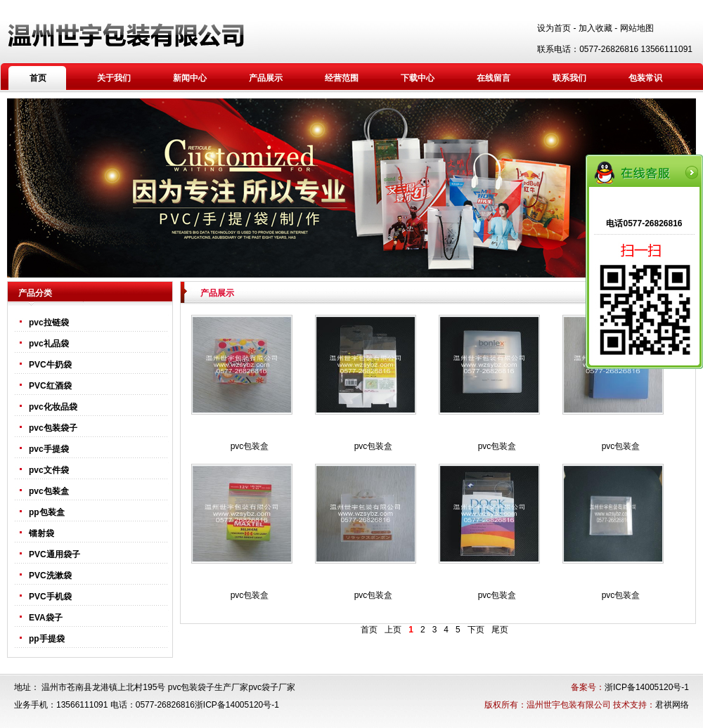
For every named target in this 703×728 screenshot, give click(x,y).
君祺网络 (672, 705)
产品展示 (266, 78)
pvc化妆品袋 (53, 407)
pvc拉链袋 (49, 323)
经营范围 (342, 78)
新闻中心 (190, 78)
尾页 (500, 630)
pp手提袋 (47, 639)
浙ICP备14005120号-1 (647, 687)
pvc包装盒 (49, 491)
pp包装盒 (47, 512)
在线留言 (494, 78)
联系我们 (569, 78)
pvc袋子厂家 (272, 687)
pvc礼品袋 (49, 344)
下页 (476, 630)
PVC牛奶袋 (50, 365)
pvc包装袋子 (53, 428)
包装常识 (645, 78)
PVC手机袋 (50, 597)
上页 (393, 630)
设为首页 (554, 28)
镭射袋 (41, 533)
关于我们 (114, 78)
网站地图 (637, 28)
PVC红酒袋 (50, 386)
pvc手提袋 (49, 449)
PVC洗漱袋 (50, 576)
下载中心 (418, 78)
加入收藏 (595, 28)
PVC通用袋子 (54, 554)
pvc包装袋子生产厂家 (208, 687)
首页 (38, 78)
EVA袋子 (46, 618)
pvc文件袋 (49, 470)
